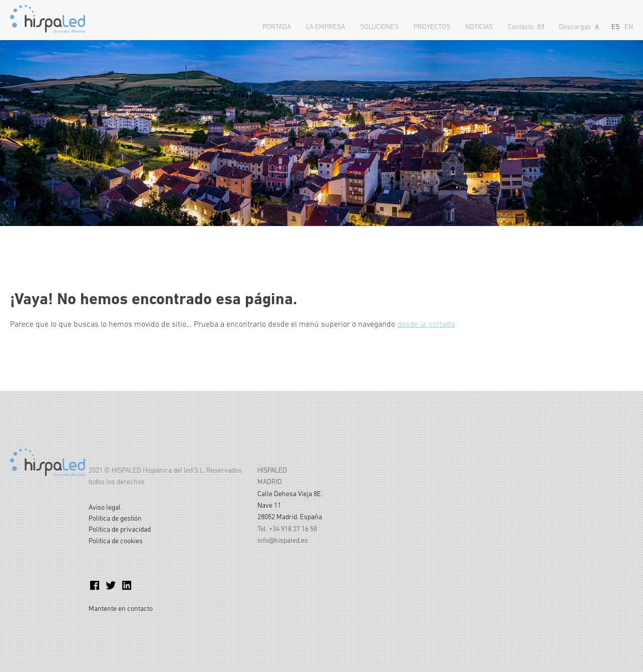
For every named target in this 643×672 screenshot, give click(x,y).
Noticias (479, 27)
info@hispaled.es (283, 540)
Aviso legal (105, 507)
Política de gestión (115, 518)
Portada (277, 27)
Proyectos (432, 27)
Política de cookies (116, 541)
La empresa (326, 27)
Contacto (521, 27)
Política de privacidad (120, 529)
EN (629, 27)
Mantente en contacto (121, 608)
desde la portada (426, 324)
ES (615, 27)
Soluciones (379, 27)
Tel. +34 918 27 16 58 (287, 529)
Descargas (575, 27)
